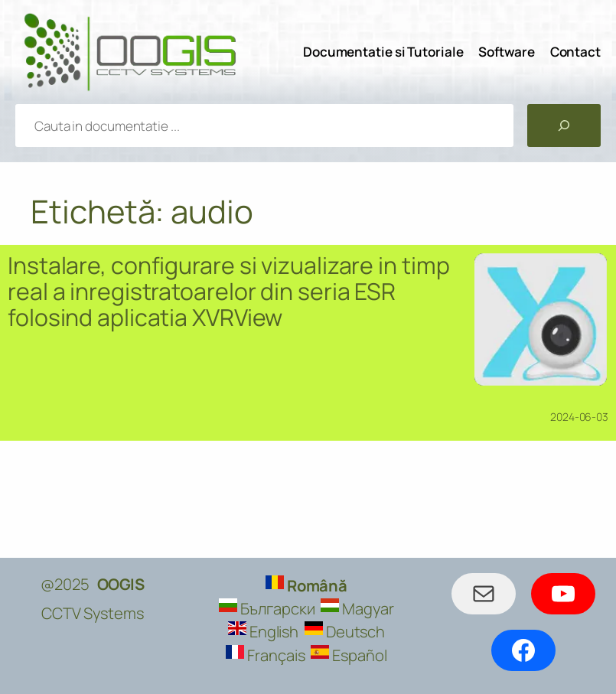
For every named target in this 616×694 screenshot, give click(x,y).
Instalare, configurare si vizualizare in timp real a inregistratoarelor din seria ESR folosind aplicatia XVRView (229, 292)
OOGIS (121, 584)
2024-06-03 (579, 417)
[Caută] (564, 125)
